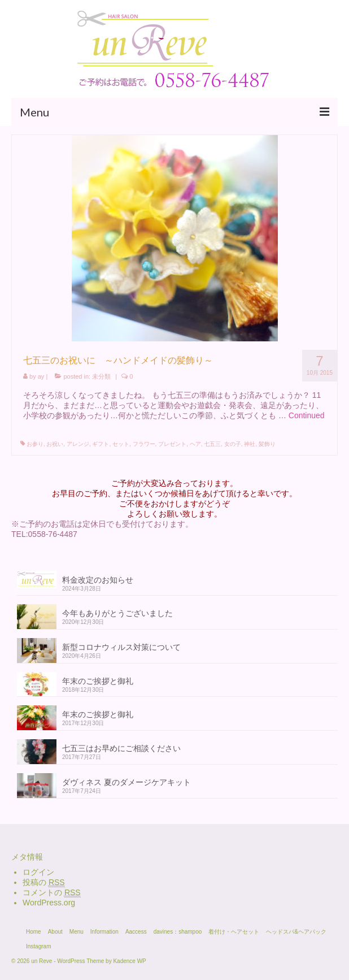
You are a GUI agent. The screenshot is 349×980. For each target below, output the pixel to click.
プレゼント (172, 444)
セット (121, 444)
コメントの (52, 893)
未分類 (101, 376)
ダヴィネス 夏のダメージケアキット (126, 782)
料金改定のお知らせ (98, 580)
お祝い (55, 444)
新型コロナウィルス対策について (121, 647)
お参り (35, 444)
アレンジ (78, 444)
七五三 (212, 444)
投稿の (44, 883)
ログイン (38, 872)
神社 (250, 444)
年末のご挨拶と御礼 (98, 681)
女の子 (233, 444)
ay (41, 376)
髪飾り (267, 444)
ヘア (195, 444)
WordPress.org (49, 903)
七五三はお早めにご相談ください (121, 748)
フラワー (144, 444)
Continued (307, 415)
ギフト (101, 444)
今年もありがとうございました (117, 613)
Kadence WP (129, 961)
